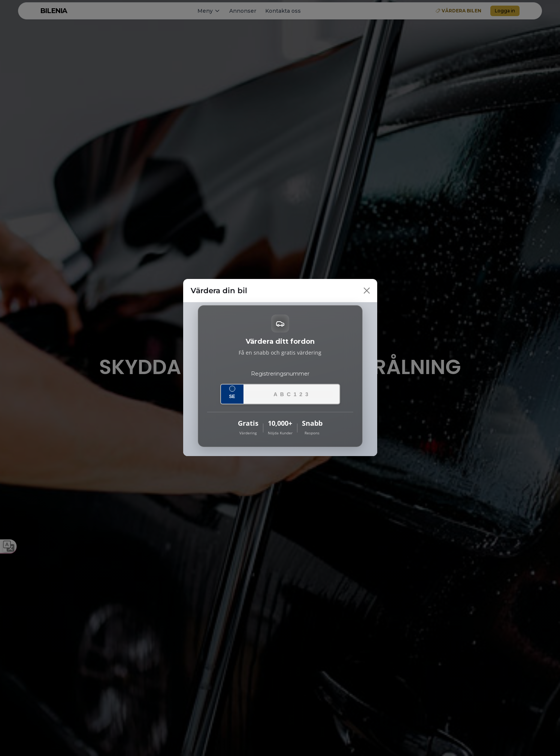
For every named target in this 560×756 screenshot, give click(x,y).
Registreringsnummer (280, 374)
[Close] (367, 291)
